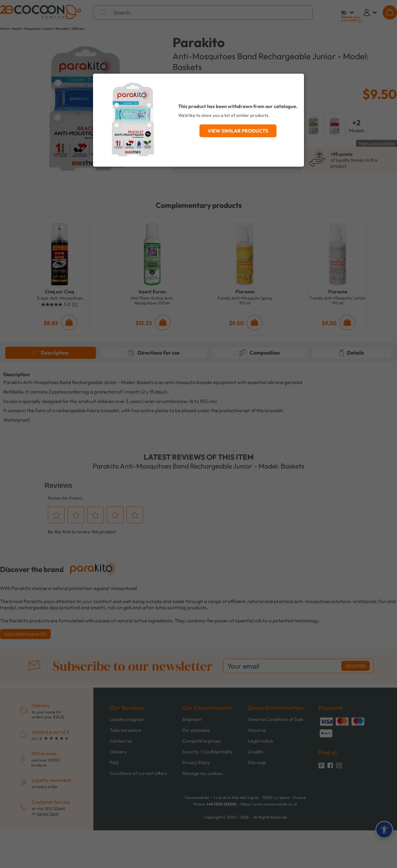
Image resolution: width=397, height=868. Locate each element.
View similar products (238, 131)
